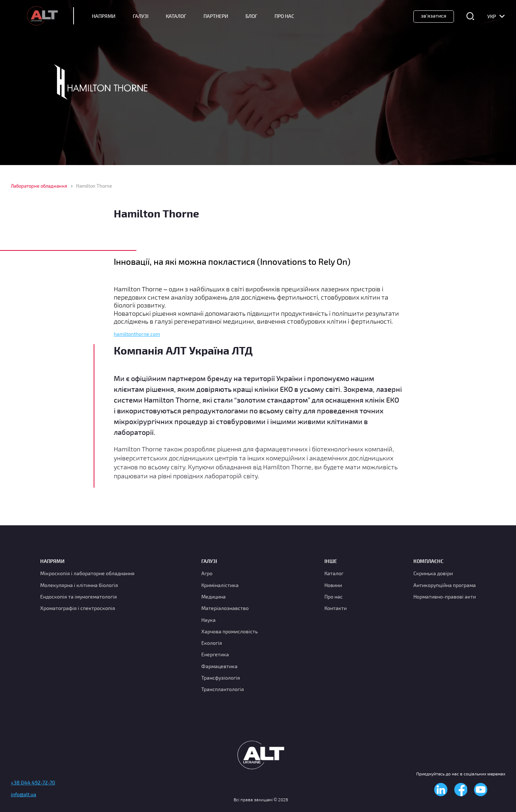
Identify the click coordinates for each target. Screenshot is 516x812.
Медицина (214, 597)
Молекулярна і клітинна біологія (79, 585)
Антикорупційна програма (445, 585)
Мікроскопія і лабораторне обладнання (87, 573)
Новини (333, 585)
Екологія (212, 643)
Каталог (176, 16)
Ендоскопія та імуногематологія (79, 597)
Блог (251, 16)
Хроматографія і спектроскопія (78, 608)
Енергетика (215, 654)
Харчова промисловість (229, 631)
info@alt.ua (24, 794)
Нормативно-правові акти (445, 597)
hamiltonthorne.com (137, 334)
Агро (207, 573)
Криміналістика (220, 585)
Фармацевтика (219, 666)
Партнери (216, 16)
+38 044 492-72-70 (33, 782)
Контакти (336, 608)
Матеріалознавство (225, 608)
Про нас (334, 597)
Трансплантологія (223, 689)
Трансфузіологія (221, 678)
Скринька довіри (433, 573)
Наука (208, 620)
